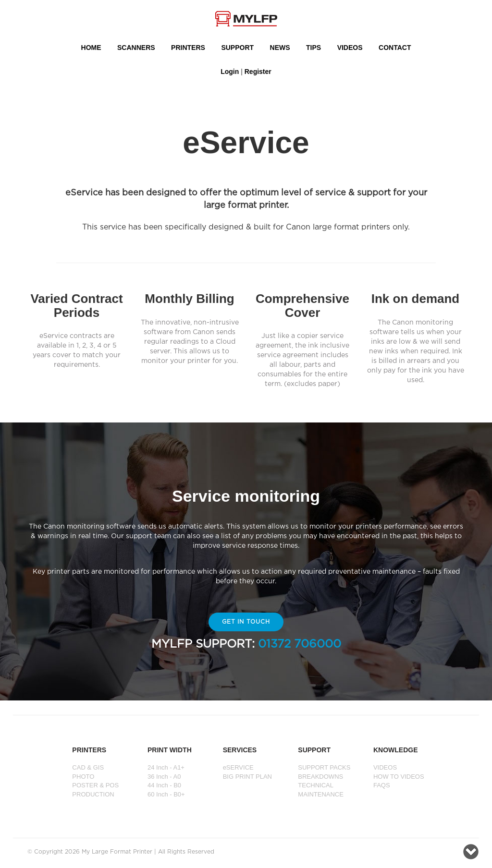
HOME (91, 48)
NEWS (280, 48)
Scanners (136, 48)
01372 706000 (300, 644)
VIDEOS (350, 48)
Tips (314, 48)
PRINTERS (188, 48)
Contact (395, 48)
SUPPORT (237, 48)
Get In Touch (246, 622)
